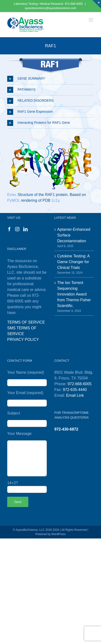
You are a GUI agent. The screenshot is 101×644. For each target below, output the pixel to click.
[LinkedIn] (25, 229)
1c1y (55, 200)
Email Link (75, 395)
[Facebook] (9, 229)
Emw (11, 195)
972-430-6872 (66, 429)
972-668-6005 (74, 4)
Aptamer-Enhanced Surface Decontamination (74, 235)
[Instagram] (17, 229)
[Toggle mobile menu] (91, 20)
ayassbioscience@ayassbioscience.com (50, 8)
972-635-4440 (75, 390)
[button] (50, 79)
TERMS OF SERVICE (26, 322)
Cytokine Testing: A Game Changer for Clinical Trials (74, 262)
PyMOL (14, 200)
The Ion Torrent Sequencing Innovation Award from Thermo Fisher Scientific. (74, 294)
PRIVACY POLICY (23, 340)
